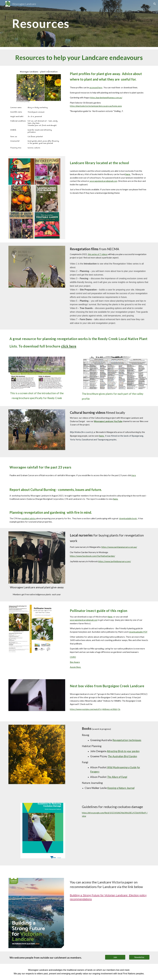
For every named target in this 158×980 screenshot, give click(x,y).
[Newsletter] (139, 957)
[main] (49, 23)
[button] (155, 4)
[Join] (115, 957)
